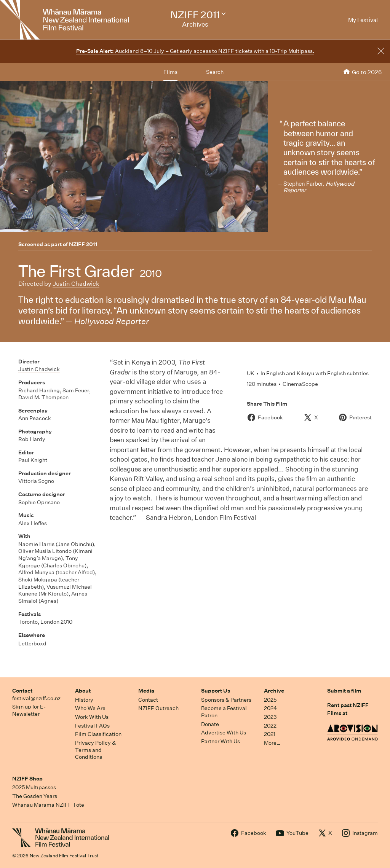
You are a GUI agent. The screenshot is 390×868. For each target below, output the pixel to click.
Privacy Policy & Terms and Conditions (95, 750)
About (83, 691)
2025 (270, 700)
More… (272, 743)
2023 (270, 717)
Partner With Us (221, 741)
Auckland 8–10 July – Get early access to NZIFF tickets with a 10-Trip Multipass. (195, 51)
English (276, 373)
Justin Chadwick (76, 284)
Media (146, 691)
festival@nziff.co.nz (36, 698)
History (84, 700)
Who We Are (90, 708)
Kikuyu (305, 373)
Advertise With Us (224, 733)
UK (251, 373)
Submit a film (344, 691)
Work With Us (92, 717)
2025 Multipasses (34, 787)
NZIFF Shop (27, 779)
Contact (22, 691)
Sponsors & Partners (226, 700)
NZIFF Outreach (158, 708)
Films (170, 72)
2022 (270, 726)
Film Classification (98, 734)
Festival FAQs (92, 726)
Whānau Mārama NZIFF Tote (48, 805)
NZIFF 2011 (83, 244)
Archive (274, 691)
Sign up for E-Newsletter (29, 710)
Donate (210, 724)
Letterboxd (32, 643)
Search (215, 72)
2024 (270, 708)
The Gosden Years (35, 796)
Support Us (216, 691)
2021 (270, 734)
